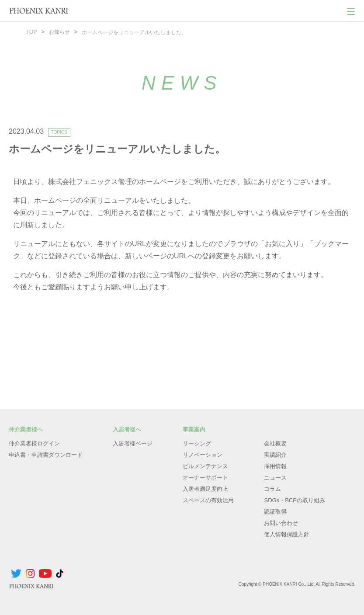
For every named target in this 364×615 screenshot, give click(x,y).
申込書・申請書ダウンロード (46, 454)
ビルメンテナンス (205, 466)
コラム (272, 488)
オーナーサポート (205, 477)
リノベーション (203, 454)
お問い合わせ (281, 523)
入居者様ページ (133, 443)
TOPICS (59, 132)
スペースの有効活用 (208, 500)
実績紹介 (275, 454)
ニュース (275, 477)
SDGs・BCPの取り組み (294, 500)
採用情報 (275, 466)
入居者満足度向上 (205, 488)
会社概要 (275, 443)
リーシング (197, 443)
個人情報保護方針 (287, 534)
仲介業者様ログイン (34, 443)
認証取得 (275, 511)
